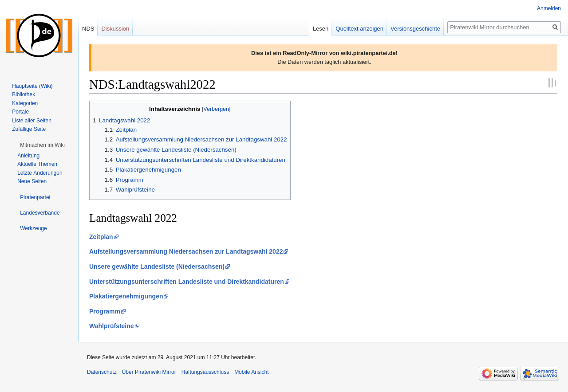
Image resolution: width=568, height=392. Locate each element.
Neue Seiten (32, 181)
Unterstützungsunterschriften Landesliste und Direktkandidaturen (187, 282)
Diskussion (115, 29)
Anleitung (28, 156)
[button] (42, 145)
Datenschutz (102, 372)
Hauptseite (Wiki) (32, 86)
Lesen (321, 29)
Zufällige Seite (29, 129)
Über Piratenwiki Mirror (149, 372)
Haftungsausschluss (205, 372)
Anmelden (549, 8)
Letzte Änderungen (40, 173)
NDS (88, 29)
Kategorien (25, 103)
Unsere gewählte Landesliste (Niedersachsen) (157, 267)
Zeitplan (101, 237)
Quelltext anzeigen (359, 29)
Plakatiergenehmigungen (126, 296)
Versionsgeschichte (415, 29)
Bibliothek (24, 94)
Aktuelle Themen (37, 164)
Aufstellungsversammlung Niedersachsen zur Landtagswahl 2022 (186, 251)
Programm (105, 311)
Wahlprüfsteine (112, 326)
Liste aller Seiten (32, 121)
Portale (20, 112)
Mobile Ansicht (251, 372)
